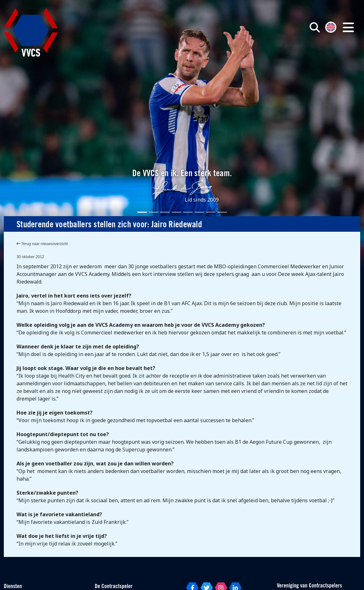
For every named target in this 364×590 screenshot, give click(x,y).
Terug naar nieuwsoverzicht (42, 244)
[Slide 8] (222, 212)
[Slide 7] (211, 212)
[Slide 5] (188, 212)
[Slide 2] (154, 212)
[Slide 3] (165, 212)
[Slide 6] (199, 212)
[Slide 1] (142, 212)
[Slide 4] (176, 212)
